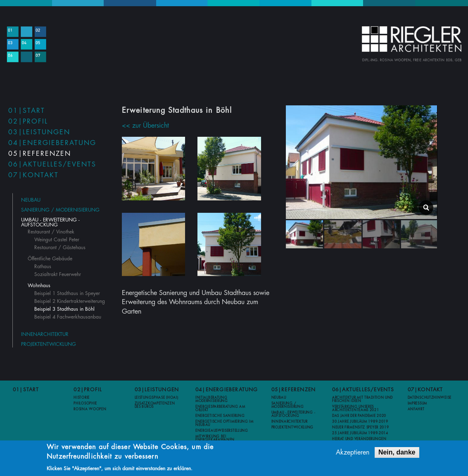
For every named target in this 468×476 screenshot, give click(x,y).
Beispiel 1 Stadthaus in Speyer (67, 293)
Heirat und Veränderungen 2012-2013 (359, 440)
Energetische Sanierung (220, 416)
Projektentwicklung (49, 344)
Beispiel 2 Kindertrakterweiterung (70, 301)
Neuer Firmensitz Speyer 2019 (361, 427)
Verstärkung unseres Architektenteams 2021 (356, 408)
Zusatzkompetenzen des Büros (155, 405)
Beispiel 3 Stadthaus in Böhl (64, 309)
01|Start (27, 111)
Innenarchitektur (45, 334)
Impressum (417, 403)
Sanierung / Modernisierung (60, 210)
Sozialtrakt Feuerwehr (58, 274)
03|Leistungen (39, 132)
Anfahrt (416, 409)
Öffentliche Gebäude (50, 259)
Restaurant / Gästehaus (60, 248)
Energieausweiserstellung (222, 431)
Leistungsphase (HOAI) (157, 397)
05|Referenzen (40, 154)
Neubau (31, 200)
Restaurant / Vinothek (51, 232)
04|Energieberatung (52, 143)
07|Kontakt (33, 175)
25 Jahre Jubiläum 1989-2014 (360, 433)
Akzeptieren (353, 453)
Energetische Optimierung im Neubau (224, 423)
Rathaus (43, 267)
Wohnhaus (39, 286)
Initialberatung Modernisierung (212, 399)
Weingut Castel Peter (57, 240)
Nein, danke (397, 453)
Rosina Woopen (90, 409)
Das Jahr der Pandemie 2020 (359, 416)
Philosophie (85, 403)
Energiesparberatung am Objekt (220, 408)
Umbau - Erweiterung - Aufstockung (50, 222)
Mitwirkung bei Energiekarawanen (215, 438)
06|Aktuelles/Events (52, 164)
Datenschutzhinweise (430, 397)
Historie (82, 397)
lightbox (426, 208)
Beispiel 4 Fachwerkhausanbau (68, 317)
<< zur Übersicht (145, 126)
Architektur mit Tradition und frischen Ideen (362, 399)
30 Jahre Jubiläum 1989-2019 (360, 421)
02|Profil (28, 121)
